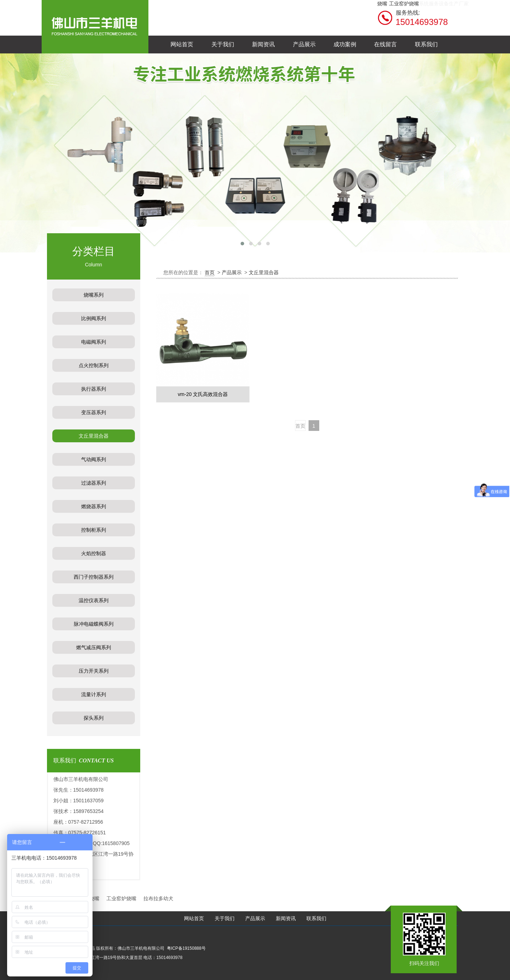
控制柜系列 (94, 530)
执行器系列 (94, 389)
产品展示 (232, 272)
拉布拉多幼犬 (158, 898)
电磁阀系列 (94, 342)
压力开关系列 (94, 671)
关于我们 (225, 919)
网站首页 (194, 919)
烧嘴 (382, 4)
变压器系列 (94, 412)
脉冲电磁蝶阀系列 (94, 624)
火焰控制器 (94, 553)
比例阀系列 (94, 318)
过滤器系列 (94, 483)
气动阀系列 (94, 459)
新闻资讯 (286, 919)
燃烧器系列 (94, 506)
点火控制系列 (94, 365)
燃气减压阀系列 (94, 647)
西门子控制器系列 (94, 577)
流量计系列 (94, 694)
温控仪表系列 (94, 600)
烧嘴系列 (94, 295)
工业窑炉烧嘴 (404, 4)
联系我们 (316, 919)
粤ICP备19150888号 (186, 948)
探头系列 (94, 718)
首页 (210, 272)
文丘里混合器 (94, 436)
